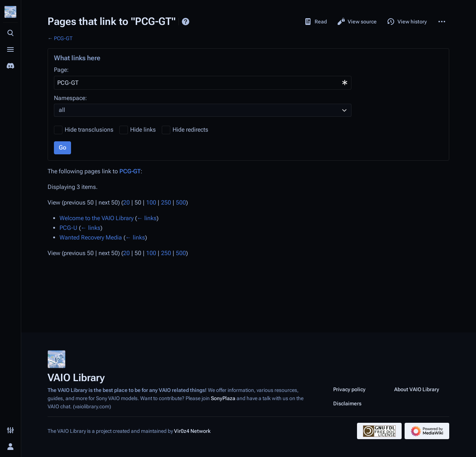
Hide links (143, 130)
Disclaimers (347, 403)
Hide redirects (190, 130)
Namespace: (70, 98)
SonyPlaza (223, 398)
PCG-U (68, 228)
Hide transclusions (89, 130)
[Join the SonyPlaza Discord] (10, 66)
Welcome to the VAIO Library (97, 218)
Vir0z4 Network (192, 431)
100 (151, 202)
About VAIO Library (417, 389)
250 (166, 202)
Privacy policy (349, 389)
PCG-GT (63, 38)
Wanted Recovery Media (91, 237)
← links (147, 218)
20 (126, 202)
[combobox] (203, 83)
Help (186, 22)
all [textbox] (62, 110)
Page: (61, 70)
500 (181, 202)
